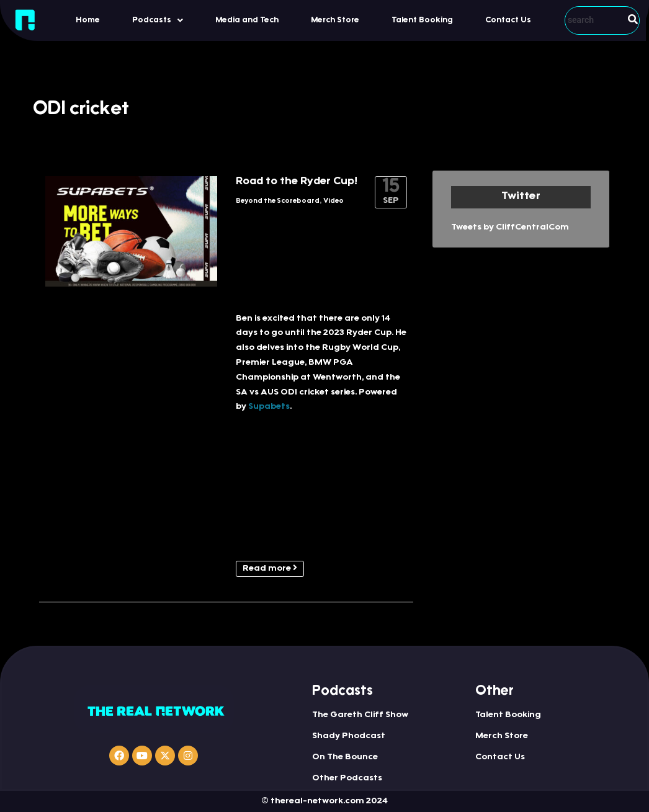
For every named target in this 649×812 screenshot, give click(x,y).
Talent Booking (422, 20)
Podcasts (158, 20)
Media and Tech (247, 20)
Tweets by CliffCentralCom (510, 228)
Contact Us (508, 20)
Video (333, 201)
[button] (158, 20)
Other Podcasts (347, 779)
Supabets (269, 407)
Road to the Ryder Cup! (297, 182)
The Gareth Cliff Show (360, 715)
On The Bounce (345, 757)
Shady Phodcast (349, 736)
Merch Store (335, 20)
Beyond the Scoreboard (278, 201)
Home (88, 20)
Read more (270, 568)
